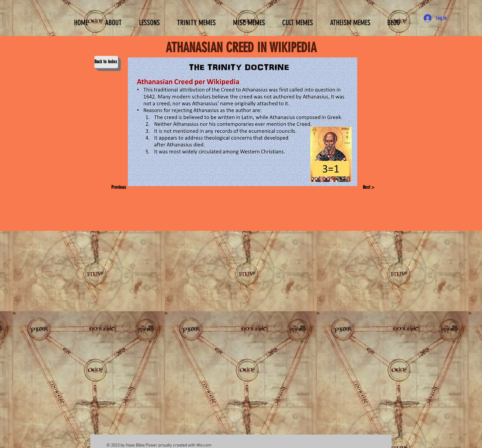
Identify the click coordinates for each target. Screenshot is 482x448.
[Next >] (368, 188)
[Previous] (121, 188)
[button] (149, 20)
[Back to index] (106, 62)
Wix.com (204, 445)
